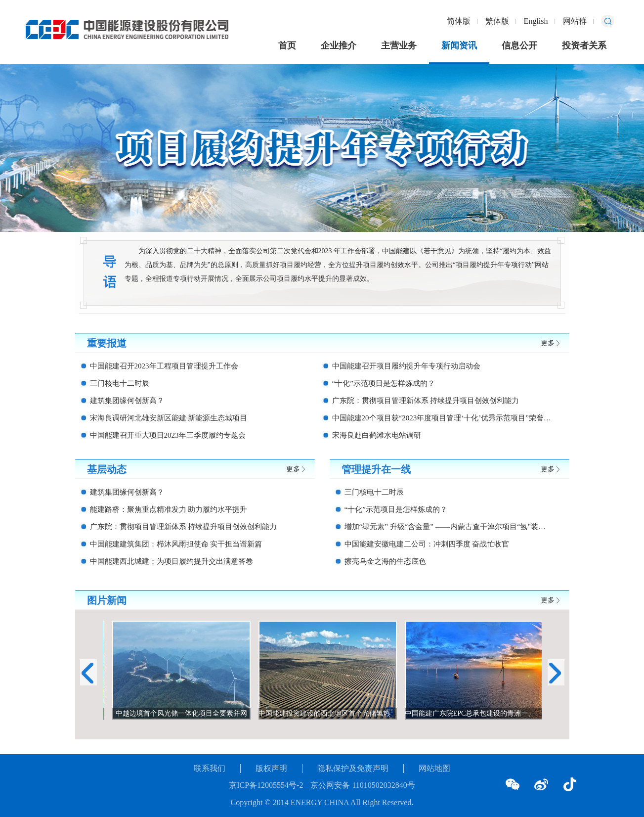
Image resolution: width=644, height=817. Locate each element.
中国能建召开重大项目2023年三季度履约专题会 (168, 435)
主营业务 (399, 45)
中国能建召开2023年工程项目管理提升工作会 (164, 366)
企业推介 (339, 45)
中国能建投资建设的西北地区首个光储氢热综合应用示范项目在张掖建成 (390, 713)
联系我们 (210, 768)
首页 (287, 45)
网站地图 (434, 768)
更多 (548, 343)
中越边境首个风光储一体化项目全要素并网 (203, 713)
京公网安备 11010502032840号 (363, 785)
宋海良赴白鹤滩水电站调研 (377, 435)
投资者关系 (584, 45)
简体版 (459, 21)
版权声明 (271, 768)
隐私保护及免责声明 (353, 768)
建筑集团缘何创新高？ (127, 401)
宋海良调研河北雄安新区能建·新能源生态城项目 (169, 418)
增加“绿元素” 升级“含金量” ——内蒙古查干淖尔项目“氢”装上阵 (449, 527)
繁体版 (497, 21)
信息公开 (519, 45)
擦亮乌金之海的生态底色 (385, 561)
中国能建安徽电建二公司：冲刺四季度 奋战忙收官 (427, 544)
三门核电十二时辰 (120, 383)
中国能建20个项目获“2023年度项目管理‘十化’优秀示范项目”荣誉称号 (442, 418)
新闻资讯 (459, 45)
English (536, 21)
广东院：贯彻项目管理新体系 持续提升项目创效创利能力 (426, 401)
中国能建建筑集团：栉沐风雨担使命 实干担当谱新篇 (176, 544)
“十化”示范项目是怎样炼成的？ (384, 383)
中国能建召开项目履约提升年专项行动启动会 (406, 366)
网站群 (575, 21)
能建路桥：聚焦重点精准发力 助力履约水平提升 (169, 509)
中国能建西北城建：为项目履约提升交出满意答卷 (172, 561)
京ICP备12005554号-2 (266, 785)
